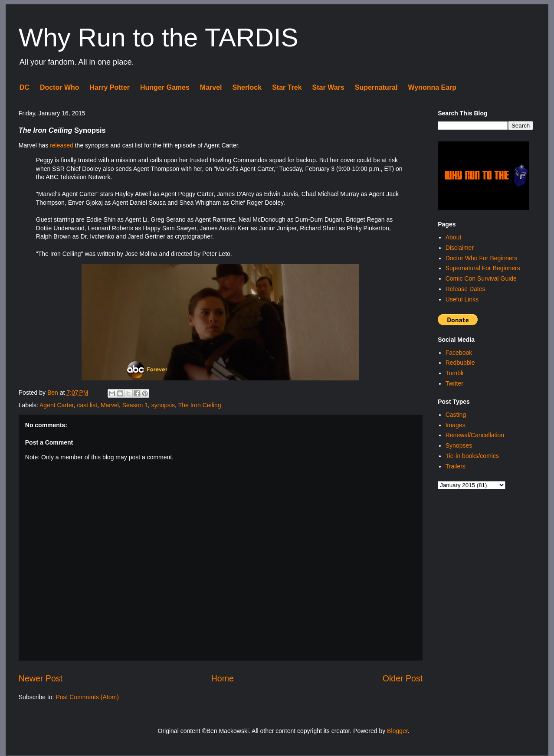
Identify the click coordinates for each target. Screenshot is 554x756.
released (62, 145)
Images (456, 425)
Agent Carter (57, 405)
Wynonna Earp (432, 87)
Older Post (403, 678)
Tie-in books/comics (472, 456)
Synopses (459, 445)
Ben (54, 393)
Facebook (459, 353)
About (454, 237)
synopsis (163, 405)
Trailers (456, 466)
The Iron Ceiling (200, 405)
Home (223, 678)
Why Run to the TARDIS (159, 38)
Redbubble (460, 363)
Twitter (454, 383)
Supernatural (376, 87)
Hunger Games (165, 87)
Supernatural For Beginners (483, 268)
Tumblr (455, 373)
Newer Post (41, 678)
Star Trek (287, 87)
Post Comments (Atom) (87, 697)
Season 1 (135, 405)
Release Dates (465, 289)
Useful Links (462, 299)
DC (25, 87)
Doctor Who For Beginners (482, 258)
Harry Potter (110, 87)
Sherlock (247, 87)
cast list (87, 405)
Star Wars (328, 87)
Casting (456, 415)
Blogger (397, 731)
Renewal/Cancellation (475, 435)
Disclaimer (460, 248)
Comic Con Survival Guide (481, 278)
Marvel (211, 87)
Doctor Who (60, 87)
